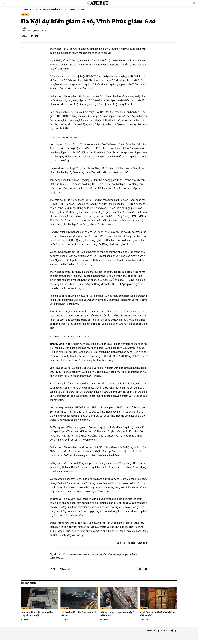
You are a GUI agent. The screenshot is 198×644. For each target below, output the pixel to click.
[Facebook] (157, 633)
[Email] (38, 38)
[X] (160, 633)
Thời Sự (26, 15)
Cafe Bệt (98, 3)
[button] (5, 3)
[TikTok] (176, 633)
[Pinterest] (172, 633)
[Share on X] (32, 38)
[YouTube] (164, 633)
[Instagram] (168, 633)
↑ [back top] (99, 640)
